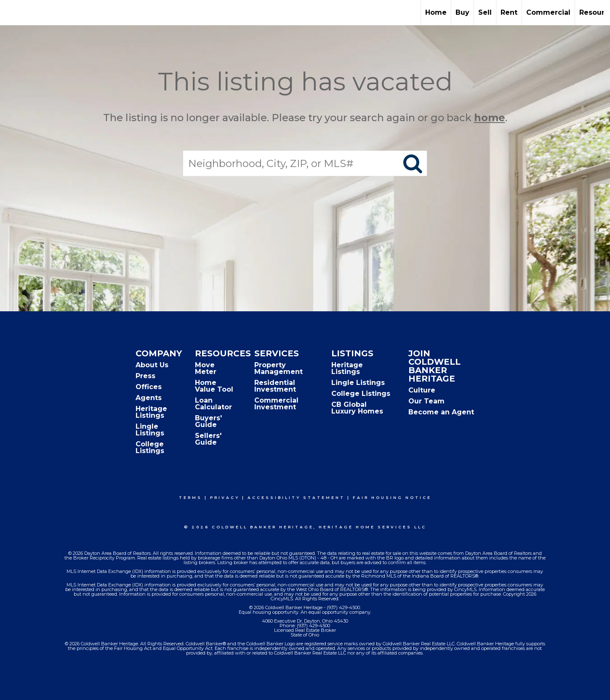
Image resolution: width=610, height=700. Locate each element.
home (490, 118)
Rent (509, 12)
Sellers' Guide (208, 439)
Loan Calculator (213, 404)
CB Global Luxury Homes (357, 408)
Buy (462, 12)
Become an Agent (441, 412)
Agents (149, 398)
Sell (485, 12)
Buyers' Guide (208, 421)
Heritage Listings (151, 412)
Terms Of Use (202, 688)
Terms (190, 497)
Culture (422, 390)
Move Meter (206, 368)
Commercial (548, 12)
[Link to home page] (11, 13)
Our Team (426, 401)
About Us (152, 365)
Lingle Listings (150, 430)
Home (436, 12)
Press (145, 376)
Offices (149, 387)
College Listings (150, 447)
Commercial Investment (276, 404)
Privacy (225, 497)
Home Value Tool (214, 386)
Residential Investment (275, 386)
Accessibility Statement (296, 497)
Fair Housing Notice (392, 497)
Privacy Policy (253, 688)
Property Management (278, 368)
